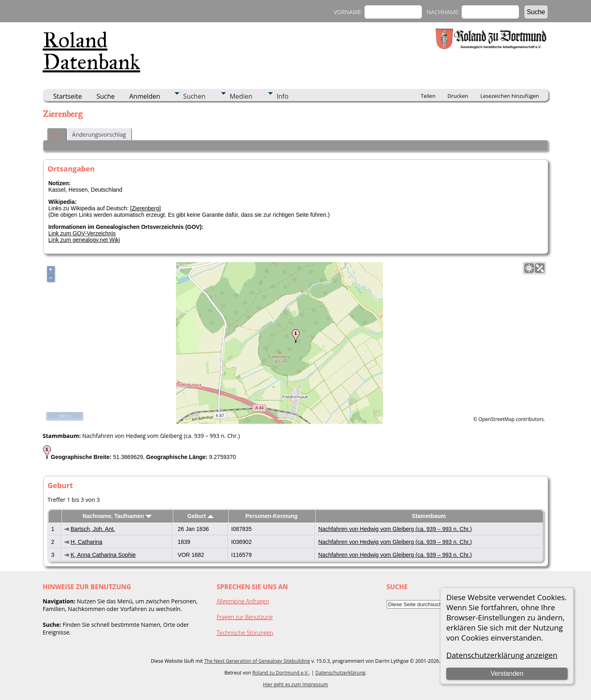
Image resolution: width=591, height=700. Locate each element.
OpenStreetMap (497, 419)
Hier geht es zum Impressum (295, 684)
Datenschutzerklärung (340, 673)
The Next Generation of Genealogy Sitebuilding (257, 661)
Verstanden (507, 674)
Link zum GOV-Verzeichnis (82, 233)
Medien (241, 96)
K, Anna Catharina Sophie (103, 555)
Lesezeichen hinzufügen (509, 96)
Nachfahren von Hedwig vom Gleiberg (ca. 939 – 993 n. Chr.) (395, 529)
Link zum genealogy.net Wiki (84, 240)
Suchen (194, 96)
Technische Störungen (245, 633)
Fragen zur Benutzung (245, 617)
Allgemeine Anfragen (243, 601)
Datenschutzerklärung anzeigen (502, 655)
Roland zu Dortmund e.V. (281, 673)
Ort (57, 134)
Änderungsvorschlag (99, 134)
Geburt (200, 516)
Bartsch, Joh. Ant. (93, 529)
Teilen (428, 96)
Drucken (458, 96)
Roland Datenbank (92, 51)
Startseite (68, 96)
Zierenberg (146, 208)
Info (283, 96)
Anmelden (145, 96)
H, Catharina (87, 542)
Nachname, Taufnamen (117, 516)
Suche (105, 96)
